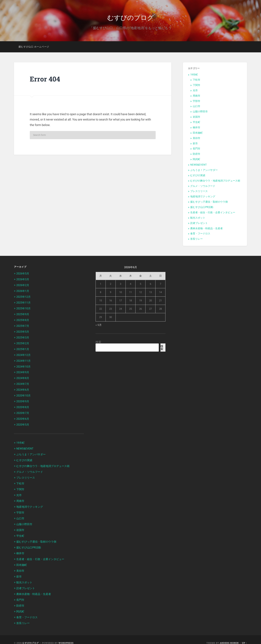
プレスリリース (199, 192)
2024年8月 (23, 377)
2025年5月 (23, 331)
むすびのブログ (130, 18)
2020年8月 (23, 405)
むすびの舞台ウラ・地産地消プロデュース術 (215, 182)
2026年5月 (23, 274)
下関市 (196, 86)
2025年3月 (23, 337)
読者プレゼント (199, 224)
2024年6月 (23, 388)
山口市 (196, 107)
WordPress (66, 636)
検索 (98, 343)
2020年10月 (24, 394)
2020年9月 (23, 399)
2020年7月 (23, 411)
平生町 (196, 123)
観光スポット (198, 219)
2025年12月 (24, 297)
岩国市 (196, 118)
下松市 (196, 81)
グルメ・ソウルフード (203, 187)
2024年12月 (24, 354)
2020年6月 (23, 417)
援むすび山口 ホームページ (34, 48)
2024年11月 (24, 360)
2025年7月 (23, 325)
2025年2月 (23, 343)
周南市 (196, 97)
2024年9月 (23, 371)
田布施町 (198, 134)
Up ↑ (244, 636)
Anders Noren (229, 636)
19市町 (194, 76)
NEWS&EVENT (198, 166)
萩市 (195, 144)
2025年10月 (24, 308)
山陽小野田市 (200, 113)
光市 (195, 91)
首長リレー (196, 240)
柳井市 (196, 128)
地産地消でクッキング (203, 197)
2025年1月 (23, 348)
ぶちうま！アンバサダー (204, 171)
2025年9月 (23, 314)
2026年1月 (23, 291)
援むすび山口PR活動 (202, 208)
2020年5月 (23, 422)
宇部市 (196, 102)
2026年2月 (23, 286)
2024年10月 (24, 365)
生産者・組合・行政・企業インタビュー (213, 213)
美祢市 (196, 139)
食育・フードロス (200, 235)
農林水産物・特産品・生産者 (206, 229)
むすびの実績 (198, 176)
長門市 (196, 150)
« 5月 (99, 326)
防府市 (196, 155)
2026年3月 (23, 280)
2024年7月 (23, 382)
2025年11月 (24, 303)
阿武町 (196, 160)
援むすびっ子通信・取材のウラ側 (209, 203)
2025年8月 (23, 320)
